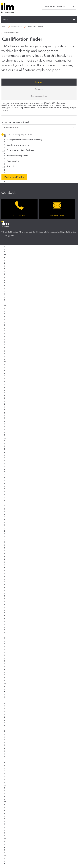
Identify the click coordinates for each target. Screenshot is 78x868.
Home (4, 27)
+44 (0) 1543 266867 (19, 216)
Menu (5, 19)
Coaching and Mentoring (18, 145)
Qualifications (17, 27)
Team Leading (13, 161)
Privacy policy (9, 236)
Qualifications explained (33, 70)
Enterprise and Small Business (20, 150)
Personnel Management (17, 156)
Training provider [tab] (39, 96)
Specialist (11, 166)
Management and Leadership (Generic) (24, 140)
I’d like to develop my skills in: (17, 135)
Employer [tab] (39, 89)
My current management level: (15, 122)
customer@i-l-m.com (57, 216)
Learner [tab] (39, 82)
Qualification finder (35, 27)
